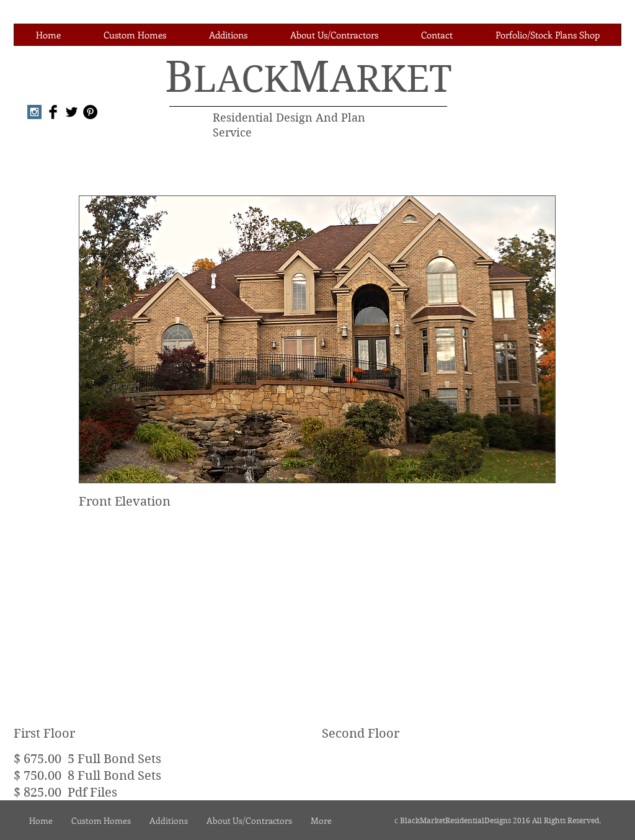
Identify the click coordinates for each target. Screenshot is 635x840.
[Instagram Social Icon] (34, 112)
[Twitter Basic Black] (72, 112)
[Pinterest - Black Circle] (90, 112)
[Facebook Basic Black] (53, 112)
